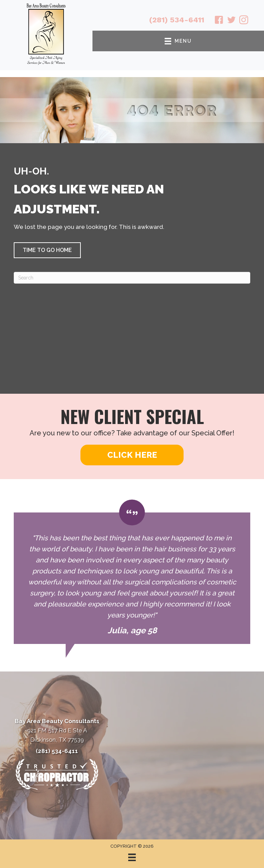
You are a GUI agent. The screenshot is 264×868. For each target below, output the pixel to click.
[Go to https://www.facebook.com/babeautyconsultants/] (219, 21)
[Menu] (132, 857)
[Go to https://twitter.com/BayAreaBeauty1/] (231, 21)
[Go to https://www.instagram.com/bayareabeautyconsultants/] (244, 21)
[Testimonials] (132, 572)
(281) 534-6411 (177, 20)
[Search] (132, 278)
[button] (47, 250)
